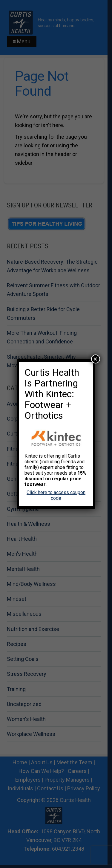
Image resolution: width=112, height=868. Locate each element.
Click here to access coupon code (56, 495)
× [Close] (95, 359)
